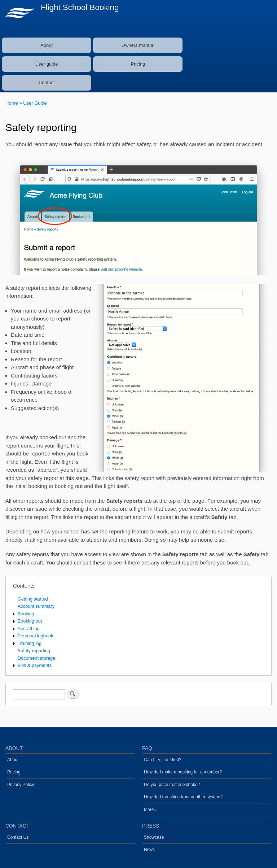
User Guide (35, 103)
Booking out (30, 621)
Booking (26, 614)
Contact (47, 82)
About (47, 45)
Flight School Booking (80, 7)
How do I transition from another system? (183, 797)
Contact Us (18, 837)
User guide (47, 64)
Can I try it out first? (163, 760)
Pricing (138, 64)
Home (12, 103)
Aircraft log (29, 629)
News (149, 850)
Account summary (36, 606)
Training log (30, 643)
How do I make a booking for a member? (183, 772)
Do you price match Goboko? (172, 785)
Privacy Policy (21, 785)
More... (151, 810)
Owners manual (138, 45)
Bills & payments (35, 665)
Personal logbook (36, 636)
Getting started (33, 599)
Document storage (36, 658)
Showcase (154, 837)
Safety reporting (34, 651)
